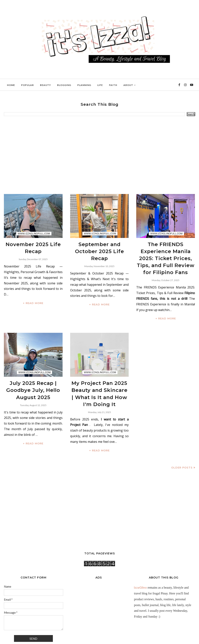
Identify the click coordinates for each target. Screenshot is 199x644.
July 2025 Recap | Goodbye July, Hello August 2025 (33, 375)
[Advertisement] (99, 155)
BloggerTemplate (52, 639)
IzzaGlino (140, 568)
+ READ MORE (33, 300)
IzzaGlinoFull (21, 639)
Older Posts (182, 448)
